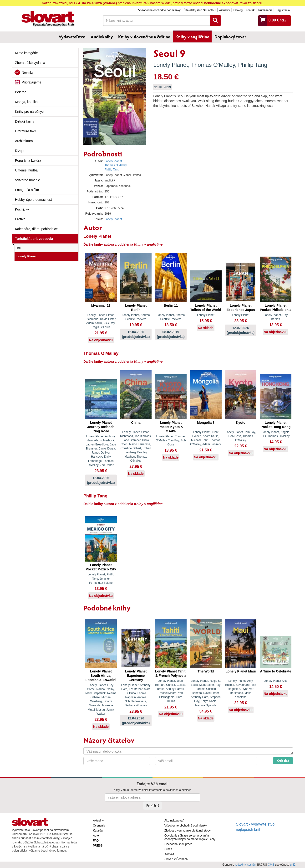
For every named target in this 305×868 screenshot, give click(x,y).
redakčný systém (246, 865)
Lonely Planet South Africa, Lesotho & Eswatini (101, 676)
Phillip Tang (253, 65)
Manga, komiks (26, 102)
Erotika (20, 219)
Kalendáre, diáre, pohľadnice (36, 229)
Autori (97, 836)
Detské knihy (25, 121)
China (136, 423)
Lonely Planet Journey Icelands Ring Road (101, 427)
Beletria (21, 92)
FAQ (96, 841)
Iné (19, 248)
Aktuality (224, 10)
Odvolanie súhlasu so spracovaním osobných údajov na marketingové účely (190, 837)
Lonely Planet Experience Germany (136, 676)
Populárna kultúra (28, 160)
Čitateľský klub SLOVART (200, 10)
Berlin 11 (171, 305)
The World (206, 671)
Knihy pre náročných (30, 112)
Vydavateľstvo (72, 37)
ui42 (293, 865)
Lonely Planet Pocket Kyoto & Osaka (171, 427)
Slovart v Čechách (176, 859)
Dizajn (20, 151)
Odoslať (283, 761)
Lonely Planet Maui (241, 671)
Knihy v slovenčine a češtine (144, 37)
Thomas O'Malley (213, 65)
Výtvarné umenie (28, 180)
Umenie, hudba (26, 170)
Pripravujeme (31, 82)
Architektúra (24, 141)
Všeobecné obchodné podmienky (159, 10)
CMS (271, 865)
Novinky (28, 72)
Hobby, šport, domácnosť (34, 200)
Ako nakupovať (174, 821)
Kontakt (251, 10)
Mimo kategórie (26, 53)
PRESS (98, 846)
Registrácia (283, 10)
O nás (168, 849)
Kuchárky (22, 209)
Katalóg (238, 10)
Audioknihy (102, 37)
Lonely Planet (27, 256)
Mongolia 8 (206, 423)
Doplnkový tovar (230, 37)
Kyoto (241, 423)
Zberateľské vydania (30, 63)
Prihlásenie (265, 10)
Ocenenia (99, 826)
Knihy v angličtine (192, 37)
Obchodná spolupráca (178, 844)
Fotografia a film (27, 190)
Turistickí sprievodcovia (34, 239)
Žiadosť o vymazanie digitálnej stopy (188, 831)
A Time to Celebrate (276, 671)
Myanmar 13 (101, 305)
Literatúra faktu (26, 131)
